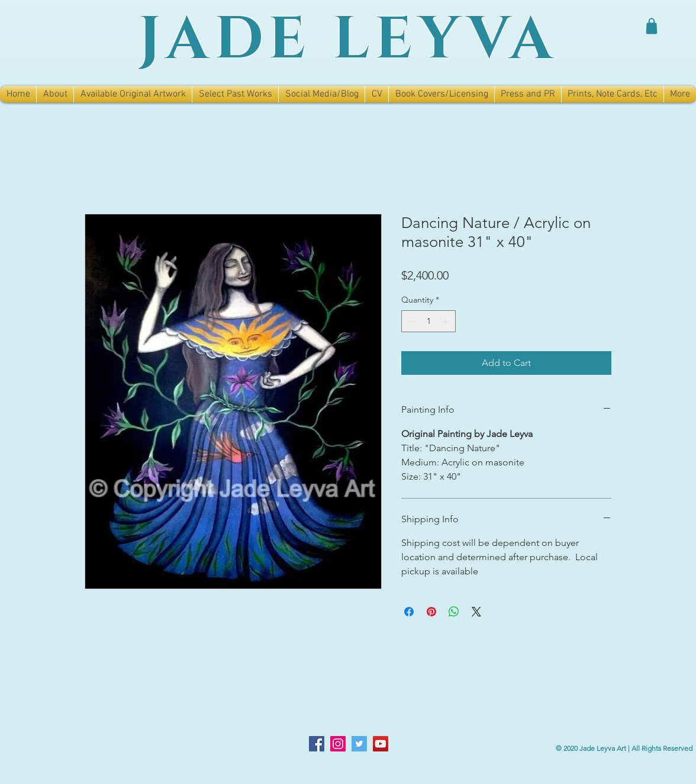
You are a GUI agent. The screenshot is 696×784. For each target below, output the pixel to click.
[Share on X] (476, 612)
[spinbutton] (428, 321)
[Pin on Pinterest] (431, 612)
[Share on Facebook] (409, 612)
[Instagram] (338, 744)
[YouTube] (381, 744)
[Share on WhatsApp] (454, 612)
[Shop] (652, 26)
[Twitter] (359, 744)
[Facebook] (317, 744)
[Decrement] (410, 321)
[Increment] (447, 321)
